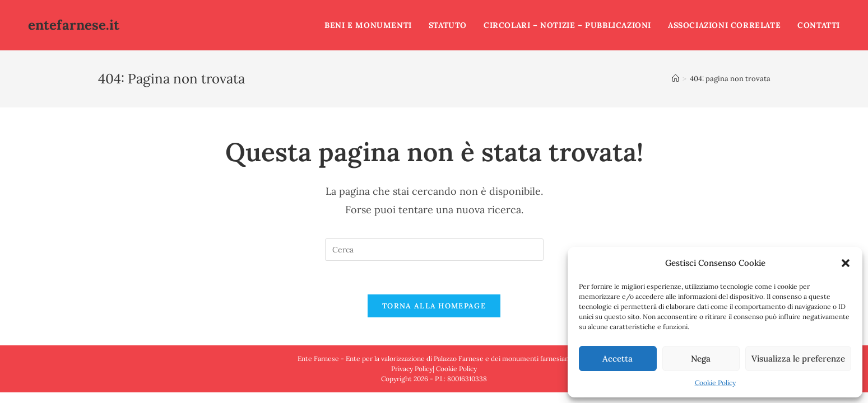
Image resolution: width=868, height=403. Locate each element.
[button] (846, 263)
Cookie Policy (715, 383)
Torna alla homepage (434, 306)
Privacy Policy (412, 369)
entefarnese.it (74, 25)
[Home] (676, 79)
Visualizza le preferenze (798, 359)
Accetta (618, 359)
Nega (701, 359)
